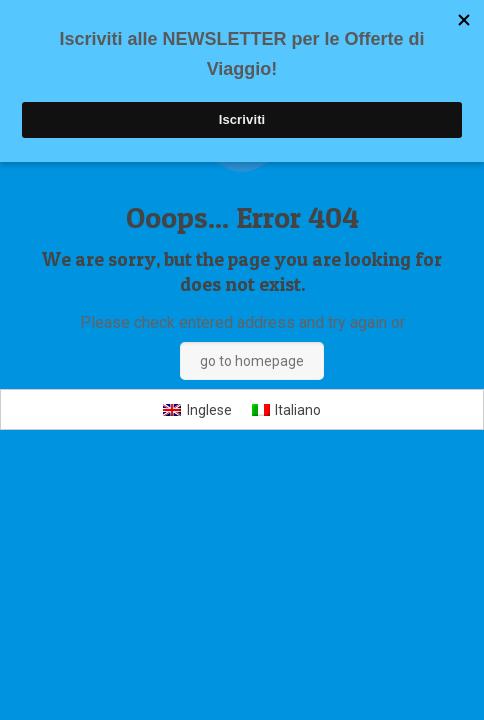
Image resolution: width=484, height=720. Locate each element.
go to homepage (252, 361)
